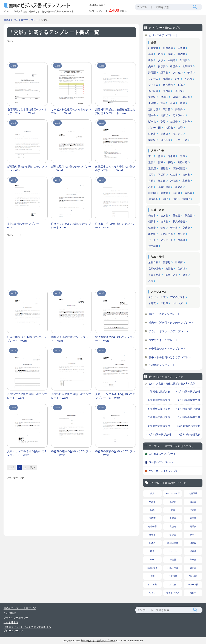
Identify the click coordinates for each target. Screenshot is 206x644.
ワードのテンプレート (161, 462)
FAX (152, 560)
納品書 (189, 215)
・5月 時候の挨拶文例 (158, 409)
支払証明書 (167, 234)
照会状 (164, 97)
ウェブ (152, 593)
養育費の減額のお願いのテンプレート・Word (115, 453)
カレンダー (179, 303)
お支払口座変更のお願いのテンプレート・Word (71, 396)
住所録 (181, 269)
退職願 (193, 543)
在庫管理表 (154, 269)
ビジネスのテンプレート (163, 35)
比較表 (169, 128)
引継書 (152, 103)
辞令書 (171, 156)
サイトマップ (173, 593)
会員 (185, 275)
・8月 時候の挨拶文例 (188, 417)
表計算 (167, 109)
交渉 (161, 60)
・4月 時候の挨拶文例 (188, 400)
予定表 (152, 303)
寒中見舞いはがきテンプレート (167, 349)
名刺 (151, 187)
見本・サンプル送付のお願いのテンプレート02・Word (115, 396)
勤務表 (186, 181)
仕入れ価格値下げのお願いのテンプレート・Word (27, 339)
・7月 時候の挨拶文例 (158, 417)
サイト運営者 (11, 622)
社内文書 (153, 48)
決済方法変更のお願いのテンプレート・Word (115, 339)
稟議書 (167, 79)
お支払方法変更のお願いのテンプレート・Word (27, 396)
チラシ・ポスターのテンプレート (169, 331)
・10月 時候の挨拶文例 (188, 426)
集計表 (169, 269)
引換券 (186, 122)
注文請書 (153, 246)
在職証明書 (164, 187)
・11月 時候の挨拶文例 (158, 435)
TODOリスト (178, 297)
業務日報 (153, 262)
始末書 (186, 175)
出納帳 (152, 234)
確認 (175, 97)
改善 (163, 103)
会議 (151, 54)
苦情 (190, 73)
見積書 (176, 215)
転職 (161, 162)
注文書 (164, 215)
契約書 (162, 181)
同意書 (164, 193)
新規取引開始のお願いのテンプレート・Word (27, 168)
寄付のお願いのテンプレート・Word (26, 226)
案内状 (152, 140)
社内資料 (168, 48)
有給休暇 (182, 162)
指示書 (162, 66)
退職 (151, 162)
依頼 (161, 54)
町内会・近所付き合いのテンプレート (171, 323)
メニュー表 (181, 140)
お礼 (178, 79)
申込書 (181, 54)
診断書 (189, 193)
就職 (170, 162)
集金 (163, 228)
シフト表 (153, 85)
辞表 (182, 156)
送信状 (164, 115)
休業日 (164, 134)
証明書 (164, 73)
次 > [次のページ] (33, 467)
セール (152, 240)
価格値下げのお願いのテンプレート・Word (71, 339)
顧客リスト (172, 275)
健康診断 (153, 199)
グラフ (193, 535)
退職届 (152, 168)
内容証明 (193, 493)
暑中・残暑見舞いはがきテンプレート (171, 357)
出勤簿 (179, 262)
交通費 (186, 228)
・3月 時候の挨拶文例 (158, 400)
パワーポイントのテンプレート (166, 471)
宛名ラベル (179, 115)
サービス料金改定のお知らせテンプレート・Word (71, 111)
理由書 (152, 115)
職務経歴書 (179, 168)
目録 (175, 199)
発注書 (152, 215)
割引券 (181, 234)
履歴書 (164, 168)
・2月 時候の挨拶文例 (188, 392)
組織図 (152, 193)
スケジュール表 (157, 297)
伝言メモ (178, 134)
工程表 (164, 303)
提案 (151, 66)
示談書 (176, 193)
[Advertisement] (71, 52)
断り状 (152, 122)
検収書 (164, 222)
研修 (173, 103)
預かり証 (153, 109)
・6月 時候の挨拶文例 (188, 409)
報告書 (181, 48)
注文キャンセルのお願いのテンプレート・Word (71, 226)
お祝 (180, 85)
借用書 (174, 228)
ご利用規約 (10, 613)
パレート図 (154, 128)
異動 (151, 181)
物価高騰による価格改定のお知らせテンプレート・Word (27, 111)
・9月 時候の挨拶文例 (158, 426)
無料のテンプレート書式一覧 (20, 608)
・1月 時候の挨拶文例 (158, 392)
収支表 (152, 228)
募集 (161, 156)
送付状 (152, 97)
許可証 (152, 73)
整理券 (174, 122)
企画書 (171, 60)
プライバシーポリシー (16, 618)
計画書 (184, 60)
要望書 (179, 109)
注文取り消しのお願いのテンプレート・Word (115, 226)
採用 (151, 175)
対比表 (152, 134)
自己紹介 (165, 140)
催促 (182, 103)
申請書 (174, 66)
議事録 (167, 262)
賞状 (165, 199)
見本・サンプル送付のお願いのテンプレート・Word (27, 453)
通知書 (193, 502)
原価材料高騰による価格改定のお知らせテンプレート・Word (115, 111)
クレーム (153, 79)
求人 (151, 156)
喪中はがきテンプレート (163, 340)
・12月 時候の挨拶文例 (188, 435)
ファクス (173, 551)
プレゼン (178, 73)
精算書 (181, 240)
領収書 (152, 222)
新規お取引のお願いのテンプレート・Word (71, 168)
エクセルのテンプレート (162, 454)
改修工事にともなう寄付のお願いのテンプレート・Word (115, 168)
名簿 (151, 281)
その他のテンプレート (162, 365)
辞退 (163, 122)
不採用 (162, 175)
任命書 (174, 175)
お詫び (189, 79)
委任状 (179, 91)
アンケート (167, 240)
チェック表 (154, 275)
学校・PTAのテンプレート (164, 314)
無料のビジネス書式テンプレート (22, 20)
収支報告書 (179, 222)
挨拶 (170, 54)
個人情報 (168, 85)
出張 (151, 60)
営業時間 (187, 66)
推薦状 (186, 199)
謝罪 (180, 128)
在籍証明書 (152, 568)
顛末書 (186, 97)
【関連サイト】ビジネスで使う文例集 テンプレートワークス (27, 629)
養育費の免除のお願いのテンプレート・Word (71, 453)
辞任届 (174, 181)
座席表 (179, 187)
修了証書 (153, 91)
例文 (152, 493)
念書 (152, 576)
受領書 (167, 91)
